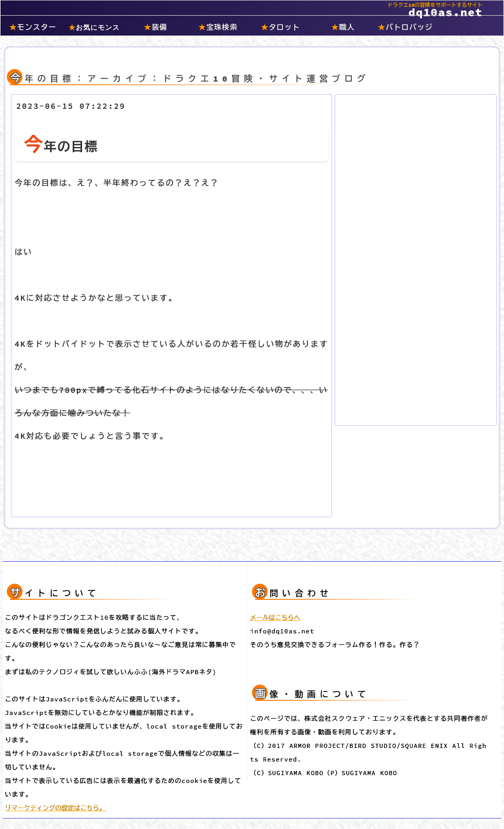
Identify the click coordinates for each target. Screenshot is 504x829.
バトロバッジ (405, 27)
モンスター (33, 27)
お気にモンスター (94, 29)
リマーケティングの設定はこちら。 (55, 808)
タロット (280, 27)
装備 (156, 27)
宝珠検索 (218, 27)
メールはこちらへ (275, 617)
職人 (343, 27)
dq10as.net (242, 6)
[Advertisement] (416, 258)
